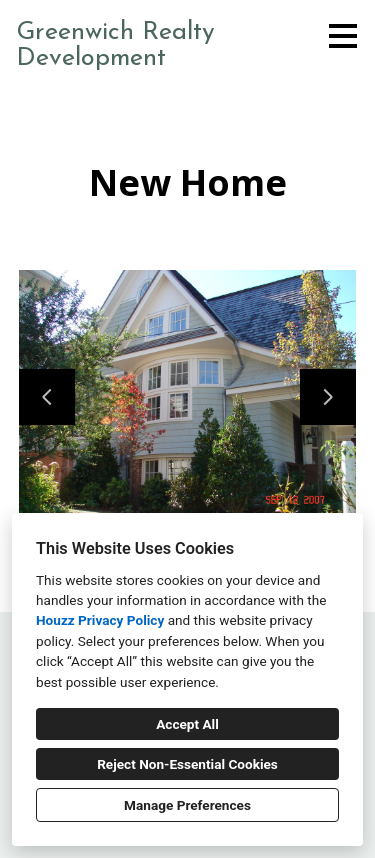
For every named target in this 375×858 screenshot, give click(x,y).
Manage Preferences (187, 805)
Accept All (187, 724)
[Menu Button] (343, 36)
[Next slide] (328, 397)
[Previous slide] (47, 397)
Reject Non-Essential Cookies (187, 764)
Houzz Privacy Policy (100, 620)
